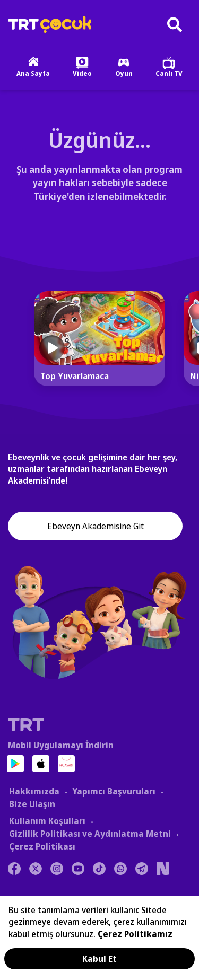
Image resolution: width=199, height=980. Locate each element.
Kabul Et (99, 959)
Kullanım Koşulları (47, 821)
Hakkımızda (34, 791)
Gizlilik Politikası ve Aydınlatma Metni (90, 834)
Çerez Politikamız (135, 934)
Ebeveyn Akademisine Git (96, 526)
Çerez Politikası (42, 846)
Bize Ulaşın (32, 804)
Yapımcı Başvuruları (114, 791)
